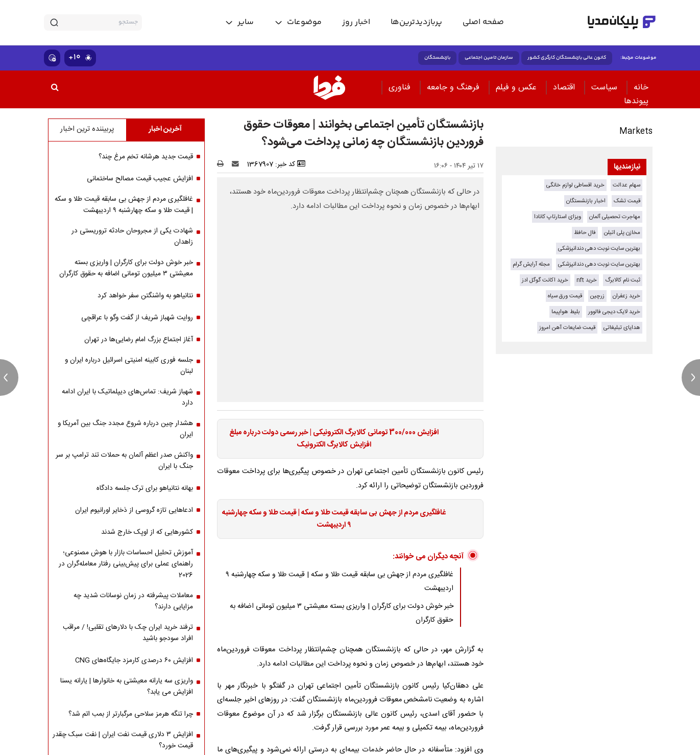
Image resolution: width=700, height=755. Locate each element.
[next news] (691, 377)
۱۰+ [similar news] (80, 57)
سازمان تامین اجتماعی (489, 58)
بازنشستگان (437, 58)
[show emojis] (52, 58)
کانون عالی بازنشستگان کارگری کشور (567, 58)
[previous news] (9, 377)
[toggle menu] (298, 22)
